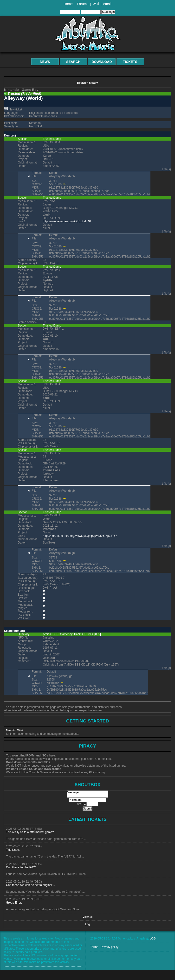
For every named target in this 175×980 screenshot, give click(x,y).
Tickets (130, 62)
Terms (94, 957)
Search (73, 62)
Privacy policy (109, 957)
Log (87, 934)
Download (102, 62)
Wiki (96, 4)
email (107, 4)
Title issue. (13, 860)
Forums (83, 4)
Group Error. (14, 913)
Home (68, 4)
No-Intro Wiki (14, 741)
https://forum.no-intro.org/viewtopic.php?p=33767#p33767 (80, 544)
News (45, 62)
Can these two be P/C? (21, 878)
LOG (152, 949)
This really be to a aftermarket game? (30, 842)
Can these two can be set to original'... (30, 895)
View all (87, 927)
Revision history (87, 83)
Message (87, 804)
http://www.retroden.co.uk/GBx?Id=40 (67, 223)
